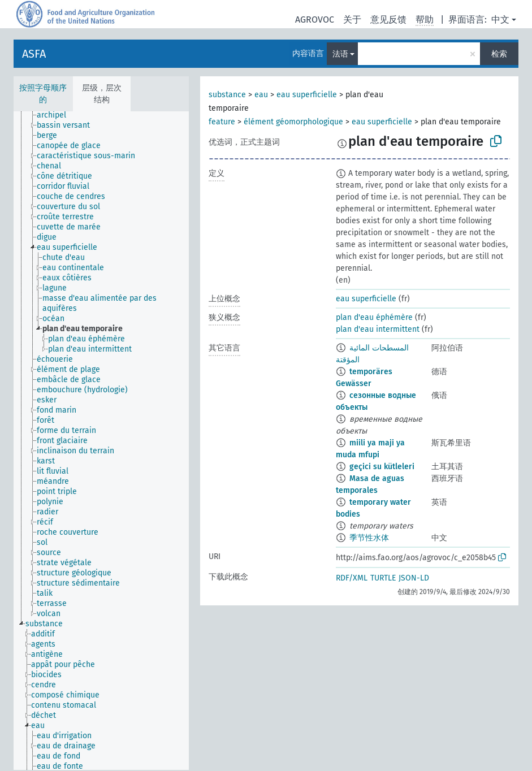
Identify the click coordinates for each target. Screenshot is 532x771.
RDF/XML (352, 578)
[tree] (101, 441)
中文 (500, 20)
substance (227, 95)
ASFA (34, 54)
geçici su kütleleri (382, 467)
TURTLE (383, 578)
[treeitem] (56, 115)
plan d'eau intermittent (378, 329)
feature (222, 122)
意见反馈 (388, 20)
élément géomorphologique (293, 122)
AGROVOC (315, 20)
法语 (340, 54)
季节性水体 (369, 538)
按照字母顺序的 (43, 94)
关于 (352, 20)
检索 (499, 54)
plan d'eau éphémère (374, 317)
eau (261, 95)
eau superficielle (307, 95)
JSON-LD (414, 578)
